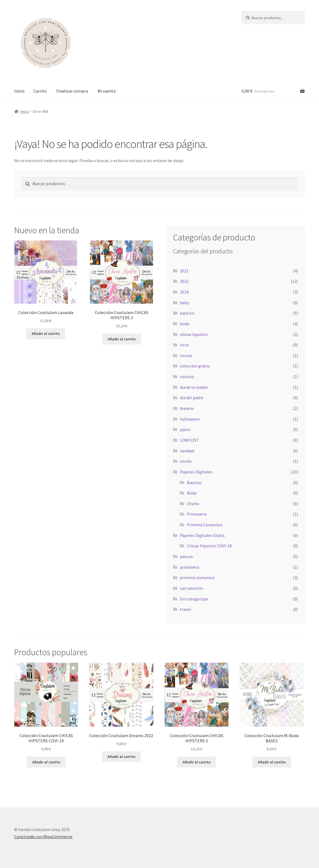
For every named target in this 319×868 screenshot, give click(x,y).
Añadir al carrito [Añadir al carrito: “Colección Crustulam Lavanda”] (46, 334)
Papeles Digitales (196, 472)
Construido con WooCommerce (43, 837)
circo (184, 345)
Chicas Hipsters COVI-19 (209, 546)
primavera (189, 567)
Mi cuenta (107, 91)
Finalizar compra (72, 91)
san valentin (191, 588)
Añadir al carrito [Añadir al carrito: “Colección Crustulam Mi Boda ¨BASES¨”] (272, 762)
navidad (187, 451)
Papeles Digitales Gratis (202, 535)
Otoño (193, 504)
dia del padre (192, 398)
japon (185, 429)
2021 (184, 271)
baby (184, 303)
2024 (184, 292)
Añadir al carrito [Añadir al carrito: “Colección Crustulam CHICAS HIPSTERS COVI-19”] (46, 762)
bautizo (187, 313)
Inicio (19, 91)
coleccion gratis (195, 366)
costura (187, 376)
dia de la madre (194, 387)
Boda (192, 493)
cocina (186, 355)
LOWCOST (189, 440)
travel (185, 609)
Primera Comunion (205, 525)
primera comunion (197, 577)
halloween (190, 419)
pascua (186, 556)
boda (185, 324)
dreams (187, 408)
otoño (186, 461)
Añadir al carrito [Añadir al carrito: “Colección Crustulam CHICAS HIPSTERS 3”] (122, 339)
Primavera (197, 514)
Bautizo (194, 482)
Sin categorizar (194, 599)
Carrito (40, 91)
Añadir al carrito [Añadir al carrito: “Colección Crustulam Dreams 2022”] (121, 757)
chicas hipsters (194, 334)
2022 (184, 281)
